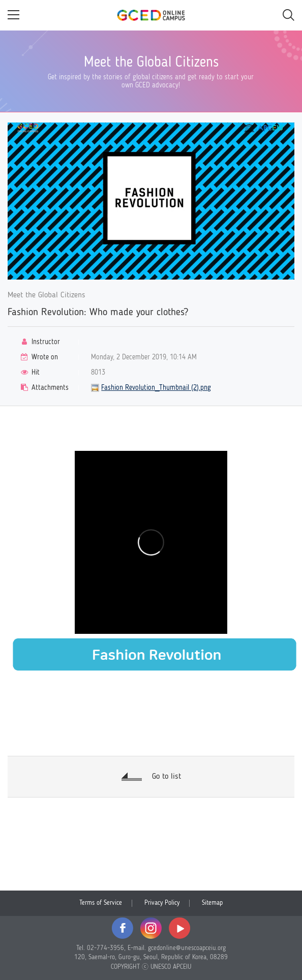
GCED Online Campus (151, 15)
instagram (151, 928)
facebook (123, 928)
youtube (179, 928)
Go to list (167, 777)
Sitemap (212, 903)
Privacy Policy (162, 903)
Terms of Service (101, 903)
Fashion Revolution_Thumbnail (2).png (156, 388)
